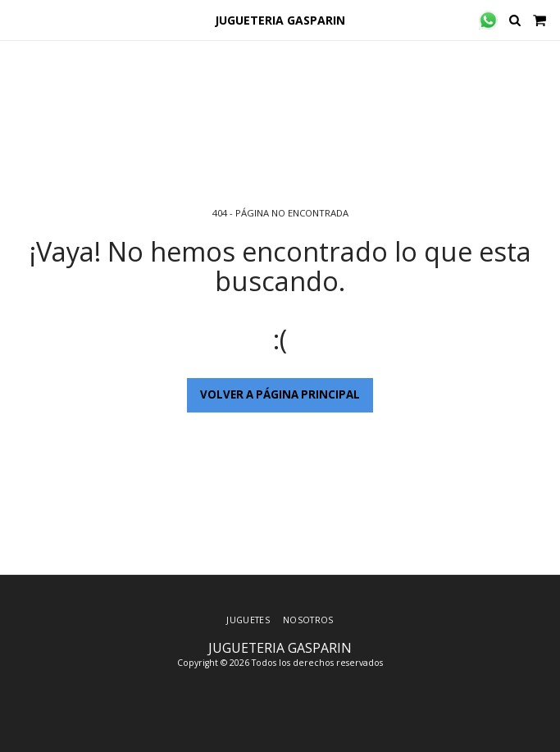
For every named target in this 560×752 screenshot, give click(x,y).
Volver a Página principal (280, 394)
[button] (18, 19)
